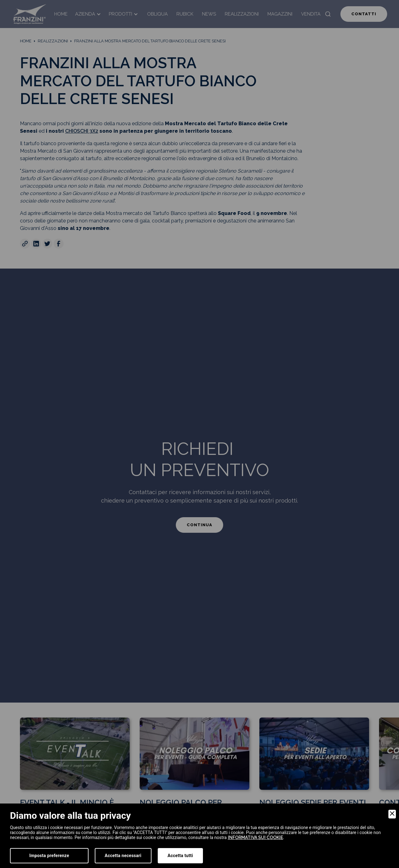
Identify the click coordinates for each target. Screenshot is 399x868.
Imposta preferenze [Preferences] (49, 856)
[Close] (392, 814)
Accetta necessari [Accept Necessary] (123, 856)
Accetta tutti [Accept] (180, 856)
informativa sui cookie (255, 837)
